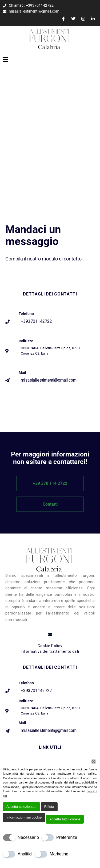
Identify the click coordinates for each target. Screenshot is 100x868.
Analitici (25, 854)
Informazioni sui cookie (24, 817)
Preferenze (67, 837)
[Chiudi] (94, 762)
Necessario (28, 837)
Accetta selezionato (21, 807)
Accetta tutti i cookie (65, 819)
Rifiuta (49, 807)
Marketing (59, 854)
